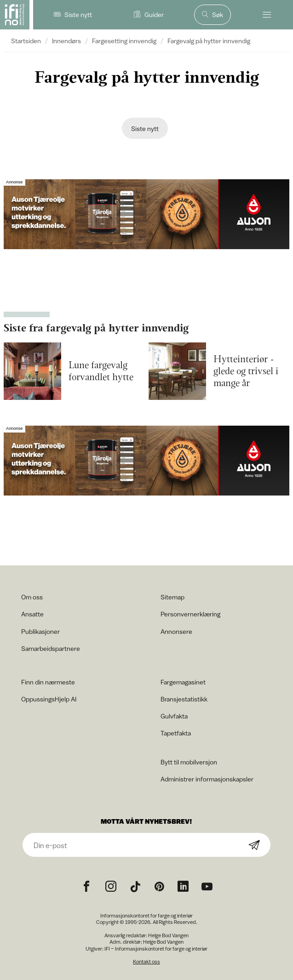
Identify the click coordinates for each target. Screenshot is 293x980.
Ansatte (32, 614)
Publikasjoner (40, 631)
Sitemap (172, 597)
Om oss (32, 597)
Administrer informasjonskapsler (207, 779)
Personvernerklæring (190, 614)
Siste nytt (145, 128)
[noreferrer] (183, 887)
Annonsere (176, 631)
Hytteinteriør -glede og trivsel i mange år (246, 371)
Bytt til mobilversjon (189, 762)
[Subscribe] (254, 846)
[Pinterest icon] (159, 887)
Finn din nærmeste (48, 682)
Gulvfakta (174, 716)
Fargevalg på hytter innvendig (209, 41)
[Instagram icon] (111, 887)
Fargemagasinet (183, 682)
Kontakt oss (146, 961)
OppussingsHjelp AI (49, 699)
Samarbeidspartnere (51, 648)
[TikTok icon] (135, 887)
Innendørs (66, 41)
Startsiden (26, 41)
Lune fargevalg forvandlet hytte (101, 371)
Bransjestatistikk (184, 699)
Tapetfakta (176, 733)
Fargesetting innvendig (124, 41)
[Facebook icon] (86, 887)
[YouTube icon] (207, 887)
